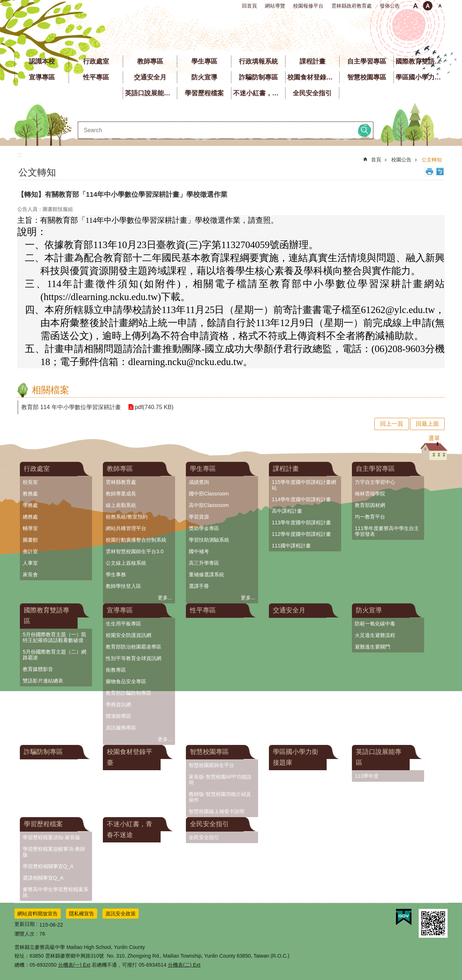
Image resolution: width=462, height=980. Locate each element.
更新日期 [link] (25, 924)
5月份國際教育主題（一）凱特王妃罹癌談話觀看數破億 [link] (55, 637)
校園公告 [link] (401, 160)
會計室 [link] (30, 551)
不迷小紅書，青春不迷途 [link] (259, 93)
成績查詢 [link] (199, 482)
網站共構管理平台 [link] (126, 528)
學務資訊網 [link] (118, 704)
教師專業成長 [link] (121, 494)
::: (2, 3)
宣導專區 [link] (42, 77)
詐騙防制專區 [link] (258, 77)
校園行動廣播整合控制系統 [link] (136, 540)
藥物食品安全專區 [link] (126, 681)
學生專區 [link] (204, 61)
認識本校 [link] (42, 61)
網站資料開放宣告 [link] (38, 914)
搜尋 (365, 130)
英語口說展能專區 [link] (151, 93)
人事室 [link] (30, 563)
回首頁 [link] (249, 6)
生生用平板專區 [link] (123, 624)
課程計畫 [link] (313, 61)
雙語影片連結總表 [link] (43, 681)
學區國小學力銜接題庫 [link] (422, 77)
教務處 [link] (30, 494)
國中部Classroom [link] (209, 494)
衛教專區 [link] (116, 670)
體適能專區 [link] (118, 716)
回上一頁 (392, 424)
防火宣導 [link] (204, 77)
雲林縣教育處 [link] (121, 482)
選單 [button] (434, 438)
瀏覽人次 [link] (25, 934)
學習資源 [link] (199, 517)
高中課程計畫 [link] (287, 511)
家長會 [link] (30, 574)
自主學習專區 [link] (367, 61)
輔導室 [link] (30, 528)
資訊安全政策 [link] (121, 914)
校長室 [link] (30, 482)
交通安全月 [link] (150, 77)
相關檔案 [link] (51, 390)
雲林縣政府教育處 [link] (352, 6)
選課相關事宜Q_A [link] (43, 878)
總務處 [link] (30, 517)
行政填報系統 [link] (258, 61)
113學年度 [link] (367, 776)
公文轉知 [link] (432, 160)
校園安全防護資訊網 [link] (128, 635)
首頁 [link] (376, 160)
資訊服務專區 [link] (121, 728)
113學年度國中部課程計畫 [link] (301, 522)
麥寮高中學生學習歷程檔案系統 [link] (56, 892)
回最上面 (427, 424)
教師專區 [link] (150, 61)
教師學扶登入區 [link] (123, 586)
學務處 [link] (30, 505)
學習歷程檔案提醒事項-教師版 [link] (54, 852)
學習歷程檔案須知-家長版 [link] (51, 837)
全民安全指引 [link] (312, 93)
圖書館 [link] (30, 540)
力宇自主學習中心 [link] (375, 482)
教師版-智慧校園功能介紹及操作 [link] (220, 797)
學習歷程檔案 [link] (204, 93)
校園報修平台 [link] (308, 6)
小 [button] (415, 6)
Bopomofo (440, 172)
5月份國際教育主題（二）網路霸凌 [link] (55, 655)
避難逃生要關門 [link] (372, 647)
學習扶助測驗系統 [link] (209, 540)
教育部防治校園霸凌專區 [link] (134, 647)
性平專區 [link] (96, 77)
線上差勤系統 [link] (121, 505)
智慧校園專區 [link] (367, 77)
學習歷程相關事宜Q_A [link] (48, 866)
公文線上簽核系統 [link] (126, 563)
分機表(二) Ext (184, 965)
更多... (165, 598)
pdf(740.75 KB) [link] (154, 407)
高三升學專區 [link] (204, 563)
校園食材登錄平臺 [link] (313, 77)
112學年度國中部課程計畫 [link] (301, 534)
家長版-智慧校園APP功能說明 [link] (220, 780)
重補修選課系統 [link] (206, 574)
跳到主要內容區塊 (4, 4)
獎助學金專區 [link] (204, 528)
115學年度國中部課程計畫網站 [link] (304, 485)
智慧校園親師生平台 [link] (212, 765)
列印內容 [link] (430, 172)
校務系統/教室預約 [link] (127, 517)
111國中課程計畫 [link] (291, 546)
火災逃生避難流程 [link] (375, 635)
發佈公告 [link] (390, 6)
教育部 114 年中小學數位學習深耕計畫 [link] (71, 407)
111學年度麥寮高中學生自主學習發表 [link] (387, 531)
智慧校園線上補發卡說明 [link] (217, 811)
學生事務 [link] (116, 574)
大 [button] (440, 6)
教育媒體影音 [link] (38, 669)
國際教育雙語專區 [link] (422, 61)
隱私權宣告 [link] (82, 914)
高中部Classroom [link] (209, 505)
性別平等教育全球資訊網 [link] (134, 658)
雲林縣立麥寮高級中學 (231, 32)
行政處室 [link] (96, 61)
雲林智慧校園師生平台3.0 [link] (135, 551)
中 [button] (428, 6)
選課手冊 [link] (199, 586)
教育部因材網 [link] (370, 505)
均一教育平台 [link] (370, 517)
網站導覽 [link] (275, 6)
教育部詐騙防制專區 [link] (128, 693)
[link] (404, 917)
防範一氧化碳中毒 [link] (375, 624)
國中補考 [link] (199, 551)
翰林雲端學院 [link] (370, 494)
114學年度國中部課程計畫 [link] (301, 499)
